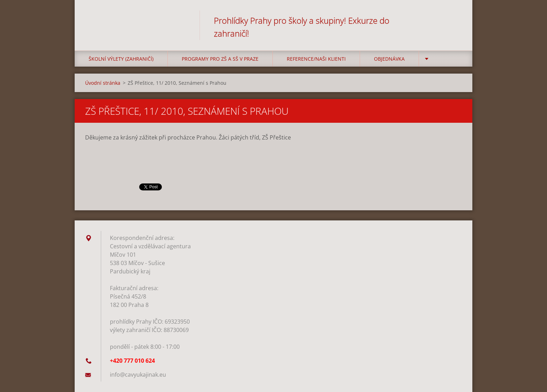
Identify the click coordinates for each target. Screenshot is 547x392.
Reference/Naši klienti (316, 59)
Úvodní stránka (103, 83)
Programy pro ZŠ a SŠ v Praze (220, 59)
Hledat (454, 20)
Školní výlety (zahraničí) (121, 59)
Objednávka (389, 59)
